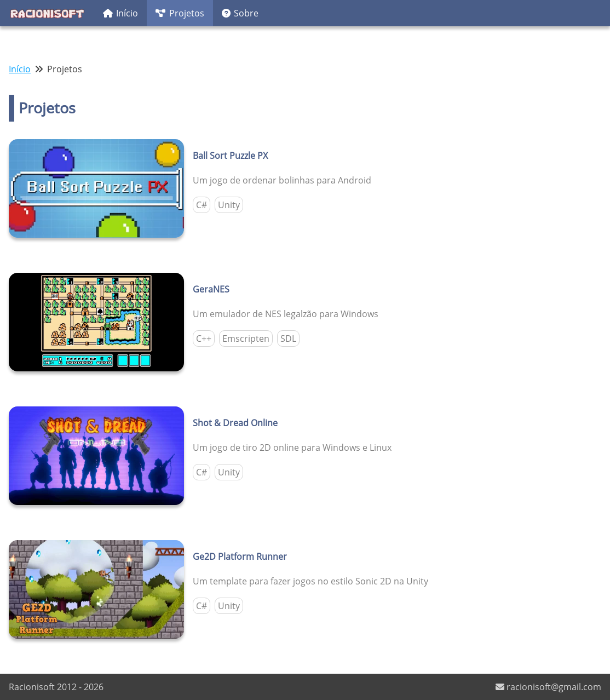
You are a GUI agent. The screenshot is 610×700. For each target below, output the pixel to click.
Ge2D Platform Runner (240, 556)
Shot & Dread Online (235, 423)
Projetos (180, 13)
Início (120, 13)
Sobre (240, 13)
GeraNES (211, 289)
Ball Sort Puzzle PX (230, 156)
